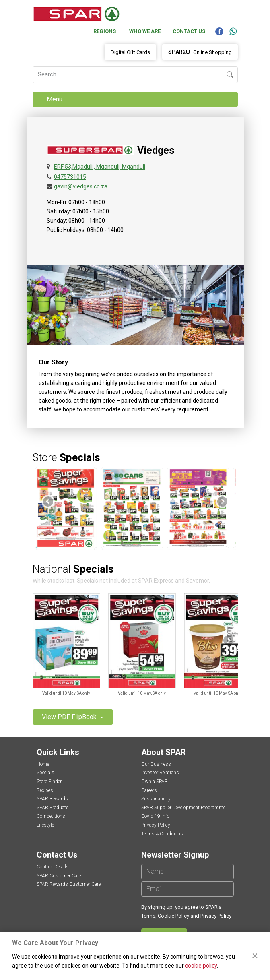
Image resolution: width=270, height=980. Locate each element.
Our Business (156, 764)
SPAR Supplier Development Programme (183, 808)
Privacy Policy (156, 825)
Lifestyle (45, 825)
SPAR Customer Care (59, 876)
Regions (105, 31)
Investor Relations (160, 773)
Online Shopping (200, 52)
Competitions (51, 816)
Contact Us (189, 31)
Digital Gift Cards (130, 52)
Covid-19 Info (155, 816)
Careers (149, 790)
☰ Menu (52, 99)
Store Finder (49, 782)
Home (43, 764)
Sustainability (156, 799)
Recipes (45, 790)
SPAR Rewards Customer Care (69, 884)
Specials (45, 773)
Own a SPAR (155, 782)
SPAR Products (53, 808)
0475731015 (70, 177)
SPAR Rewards (52, 799)
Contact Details (53, 867)
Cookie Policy (173, 916)
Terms (148, 916)
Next (222, 502)
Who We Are (145, 31)
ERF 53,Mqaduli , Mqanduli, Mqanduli (100, 167)
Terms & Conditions (162, 834)
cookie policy (201, 966)
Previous (49, 502)
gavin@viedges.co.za (81, 186)
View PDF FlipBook (70, 717)
